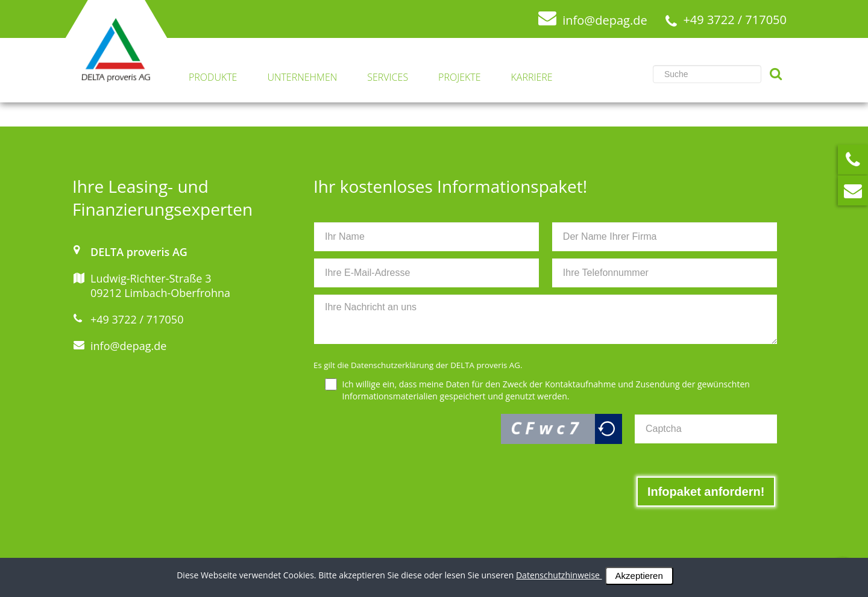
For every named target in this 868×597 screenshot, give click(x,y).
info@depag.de (128, 346)
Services (388, 77)
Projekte (459, 77)
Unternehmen (302, 77)
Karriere (532, 77)
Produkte (213, 77)
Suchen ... (653, 59)
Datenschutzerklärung (392, 365)
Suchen (776, 74)
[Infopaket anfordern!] (706, 492)
